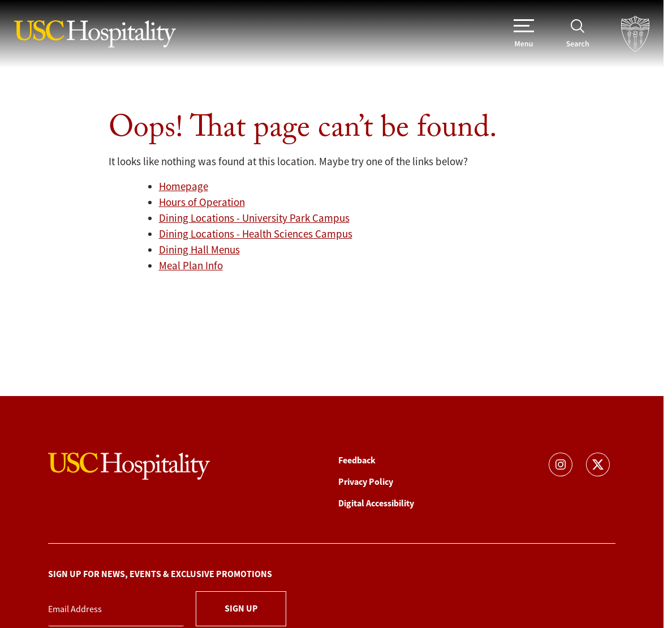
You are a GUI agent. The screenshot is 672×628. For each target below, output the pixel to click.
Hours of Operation (202, 203)
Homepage (184, 187)
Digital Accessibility (376, 503)
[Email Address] (116, 610)
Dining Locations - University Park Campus (254, 218)
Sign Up (241, 608)
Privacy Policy (366, 482)
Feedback (357, 460)
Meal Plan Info (191, 266)
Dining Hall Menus (199, 250)
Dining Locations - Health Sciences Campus (256, 234)
